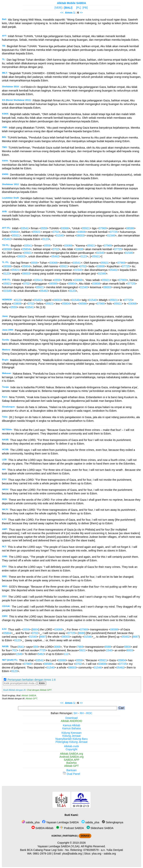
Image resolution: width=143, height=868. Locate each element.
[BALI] (68, 8)
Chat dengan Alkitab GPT (39, 690)
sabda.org (110, 854)
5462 (41, 654)
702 (14, 650)
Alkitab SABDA (29, 695)
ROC (89, 713)
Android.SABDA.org (71, 757)
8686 (81, 633)
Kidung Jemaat (72, 736)
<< (62, 13)
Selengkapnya (112, 822)
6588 (108, 647)
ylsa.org (96, 854)
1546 (19, 654)
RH (82, 713)
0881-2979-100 (42, 854)
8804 (35, 629)
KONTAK (56, 836)
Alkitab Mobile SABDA (71, 3)
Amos (69, 13)
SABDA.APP (72, 760)
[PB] (85, 8)
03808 (81, 232)
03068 (65, 228)
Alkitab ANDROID (71, 721)
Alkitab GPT (31, 699)
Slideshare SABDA (100, 828)
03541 (25, 228)
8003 (130, 650)
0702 (56, 232)
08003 (80, 235)
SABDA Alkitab (42, 828)
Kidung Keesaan (72, 733)
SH (75, 713)
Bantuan (72, 770)
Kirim (42, 683)
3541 (21, 647)
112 (66, 654)
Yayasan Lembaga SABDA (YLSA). (59, 846)
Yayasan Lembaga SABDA (60, 822)
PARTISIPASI (70, 836)
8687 (43, 637)
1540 (109, 650)
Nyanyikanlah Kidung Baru (72, 739)
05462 (7, 239)
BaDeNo (71, 763)
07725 (114, 232)
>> (81, 13)
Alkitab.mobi (71, 746)
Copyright (72, 749)
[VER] (58, 8)
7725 (43, 650)
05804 (15, 232)
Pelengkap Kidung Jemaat (71, 742)
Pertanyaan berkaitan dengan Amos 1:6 (32, 680)
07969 (103, 228)
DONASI (85, 836)
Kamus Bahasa (72, 728)
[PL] (79, 8)
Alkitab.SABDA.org (71, 754)
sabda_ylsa (31, 822)
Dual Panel (71, 774)
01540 (60, 235)
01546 (111, 235)
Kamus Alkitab (71, 725)
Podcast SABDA (70, 828)
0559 (44, 228)
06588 (130, 228)
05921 (86, 228)
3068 (57, 647)
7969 (80, 647)
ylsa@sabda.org (72, 854)
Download (72, 718)
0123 (46, 239)
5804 (127, 647)
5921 (82, 650)
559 (36, 647)
